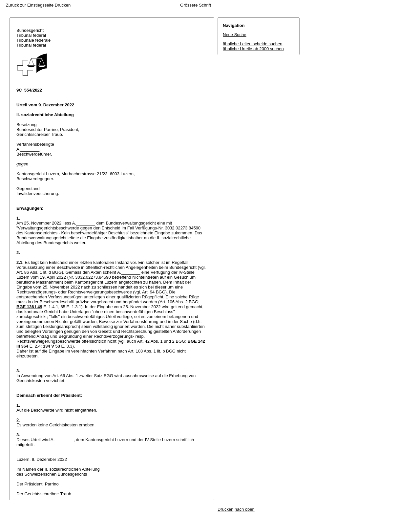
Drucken (63, 5)
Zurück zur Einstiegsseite (30, 5)
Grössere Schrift (196, 5)
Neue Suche (235, 35)
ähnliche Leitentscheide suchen (252, 44)
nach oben (245, 509)
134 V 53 (52, 346)
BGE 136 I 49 (29, 307)
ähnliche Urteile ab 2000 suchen (253, 49)
